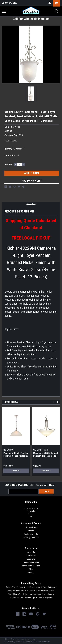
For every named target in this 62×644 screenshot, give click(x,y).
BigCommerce (18, 642)
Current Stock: (12, 155)
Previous (54, 402)
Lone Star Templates (41, 642)
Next (58, 402)
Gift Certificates (31, 527)
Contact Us (31, 556)
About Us (31, 552)
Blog (31, 569)
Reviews (31, 573)
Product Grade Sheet (31, 562)
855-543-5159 (10, 3)
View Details (16, 471)
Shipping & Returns (31, 538)
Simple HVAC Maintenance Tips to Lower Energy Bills (31, 597)
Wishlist (31, 531)
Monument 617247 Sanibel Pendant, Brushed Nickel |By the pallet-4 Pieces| (46, 456)
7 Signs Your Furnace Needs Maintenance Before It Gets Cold (31, 587)
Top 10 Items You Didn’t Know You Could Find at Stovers (31, 594)
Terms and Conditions (31, 566)
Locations (31, 559)
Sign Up (35, 534)
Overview (31, 204)
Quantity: (8, 164)
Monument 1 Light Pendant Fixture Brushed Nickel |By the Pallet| (16, 456)
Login (27, 534)
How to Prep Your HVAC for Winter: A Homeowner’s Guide (31, 591)
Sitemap (32, 639)
